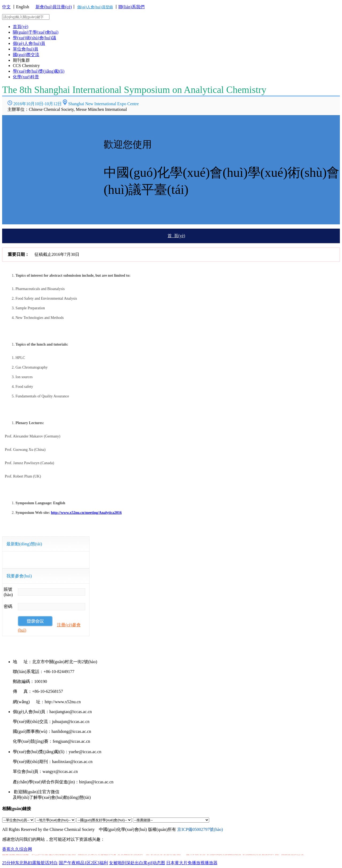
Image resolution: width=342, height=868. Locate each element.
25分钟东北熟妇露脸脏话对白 (30, 863)
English (23, 7)
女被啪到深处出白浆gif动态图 (137, 863)
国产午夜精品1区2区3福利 (83, 863)
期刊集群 (21, 60)
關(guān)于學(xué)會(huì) (36, 32)
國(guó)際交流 (26, 55)
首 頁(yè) (176, 236)
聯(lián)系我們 (132, 7)
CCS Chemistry (26, 66)
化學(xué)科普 (26, 77)
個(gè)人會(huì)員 (29, 43)
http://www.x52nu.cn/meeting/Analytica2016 (86, 513)
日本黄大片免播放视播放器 (192, 863)
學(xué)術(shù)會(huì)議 (34, 38)
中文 (6, 7)
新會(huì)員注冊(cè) (54, 7)
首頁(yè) (21, 27)
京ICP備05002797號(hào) (200, 829)
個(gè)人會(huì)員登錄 (95, 7)
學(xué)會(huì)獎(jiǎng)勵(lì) (39, 71)
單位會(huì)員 (26, 49)
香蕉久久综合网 (17, 849)
